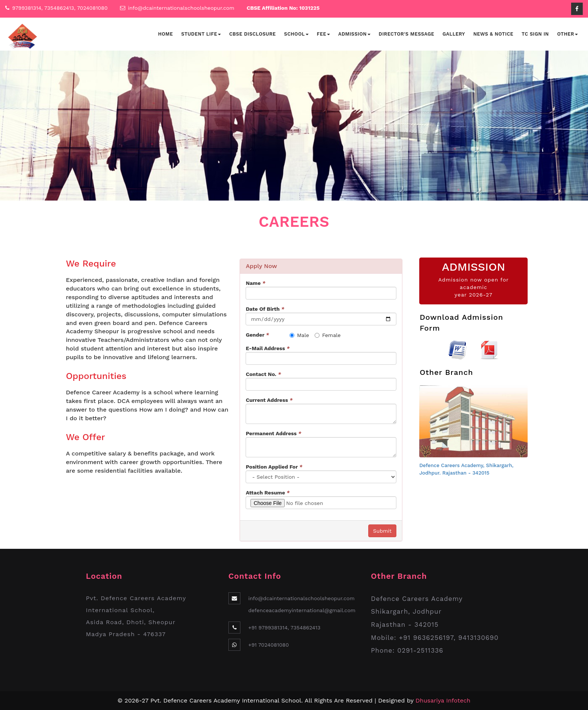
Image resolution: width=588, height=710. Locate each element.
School (296, 34)
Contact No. (263, 374)
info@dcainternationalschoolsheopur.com (181, 8)
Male (299, 335)
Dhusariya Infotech (443, 700)
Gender (257, 335)
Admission (354, 34)
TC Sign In (535, 34)
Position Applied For (274, 467)
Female (328, 335)
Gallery (454, 34)
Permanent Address (273, 433)
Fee (323, 34)
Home (165, 34)
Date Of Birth (265, 309)
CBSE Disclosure (252, 34)
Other (568, 34)
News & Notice (493, 34)
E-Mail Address (268, 348)
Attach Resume (268, 493)
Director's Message (406, 34)
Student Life (201, 34)
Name (255, 283)
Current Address (269, 400)
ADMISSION (473, 267)
